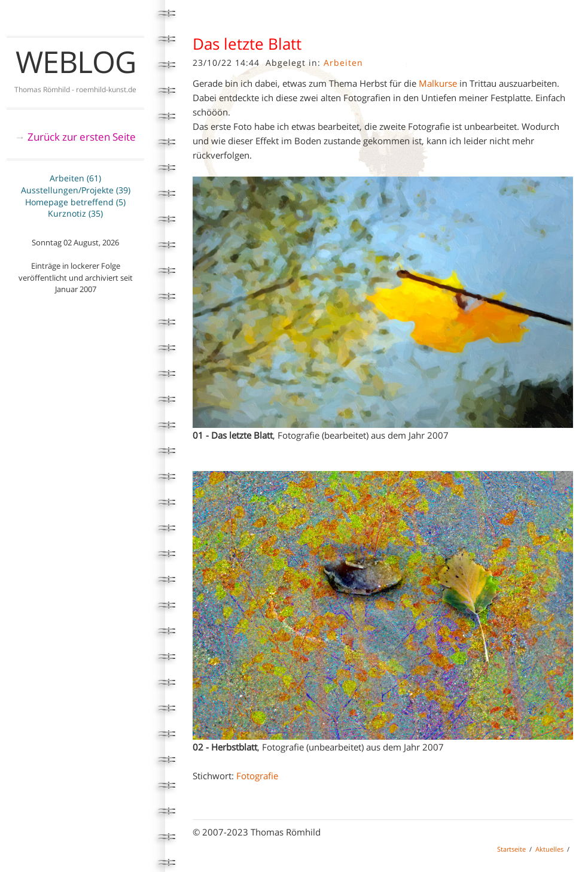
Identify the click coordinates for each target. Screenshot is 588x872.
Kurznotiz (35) (75, 213)
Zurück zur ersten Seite (82, 137)
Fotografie (257, 776)
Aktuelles (549, 849)
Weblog (76, 62)
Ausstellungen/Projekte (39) (76, 190)
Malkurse (438, 83)
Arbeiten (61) (75, 178)
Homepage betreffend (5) (75, 202)
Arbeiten (343, 63)
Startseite (511, 849)
